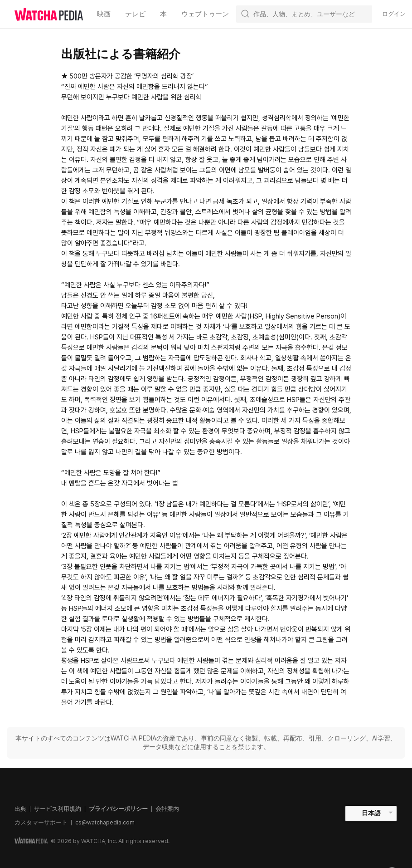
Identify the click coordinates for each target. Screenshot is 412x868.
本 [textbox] (163, 14)
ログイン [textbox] (394, 14)
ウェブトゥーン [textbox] (205, 14)
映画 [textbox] (104, 14)
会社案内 (167, 809)
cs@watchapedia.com (105, 822)
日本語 (371, 813)
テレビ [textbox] (135, 14)
